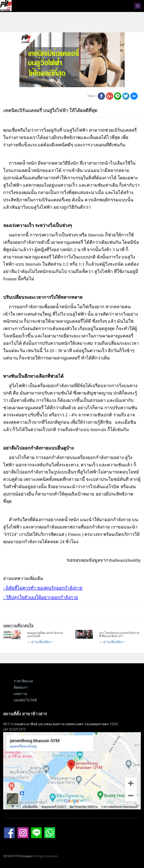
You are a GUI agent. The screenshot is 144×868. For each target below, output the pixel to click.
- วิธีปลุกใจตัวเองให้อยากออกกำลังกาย (41, 597)
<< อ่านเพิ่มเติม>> (40, 642)
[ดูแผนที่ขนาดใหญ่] (72, 771)
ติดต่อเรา (21, 687)
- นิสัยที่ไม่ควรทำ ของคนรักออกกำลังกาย (43, 588)
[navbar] (138, 6)
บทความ (20, 694)
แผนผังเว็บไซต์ (25, 700)
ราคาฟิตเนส (23, 681)
